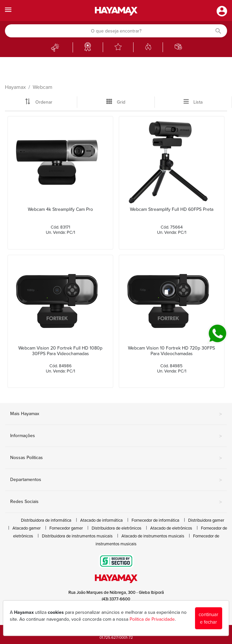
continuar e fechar (208, 618)
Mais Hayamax (116, 414)
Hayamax (15, 87)
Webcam (43, 87)
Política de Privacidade (152, 619)
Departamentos (116, 480)
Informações (116, 436)
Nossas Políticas (116, 458)
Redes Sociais (116, 502)
